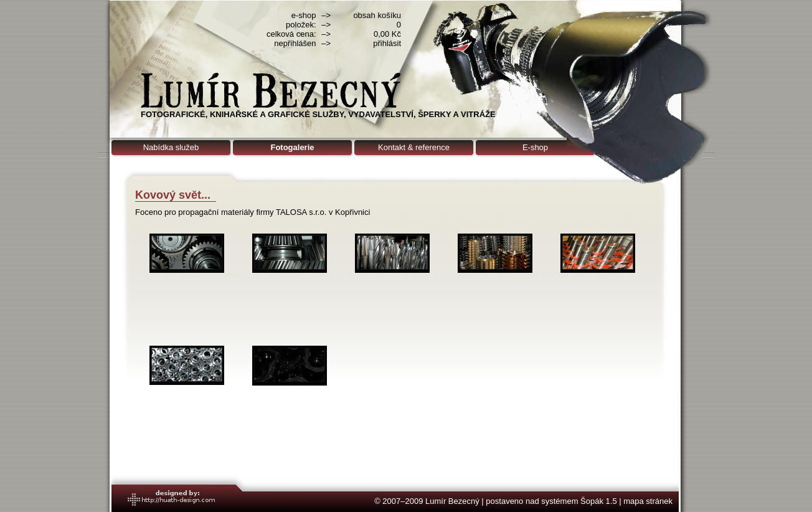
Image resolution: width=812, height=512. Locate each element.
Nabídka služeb (171, 147)
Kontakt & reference (414, 147)
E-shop (535, 147)
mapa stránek (648, 501)
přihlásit (387, 43)
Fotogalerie (292, 147)
